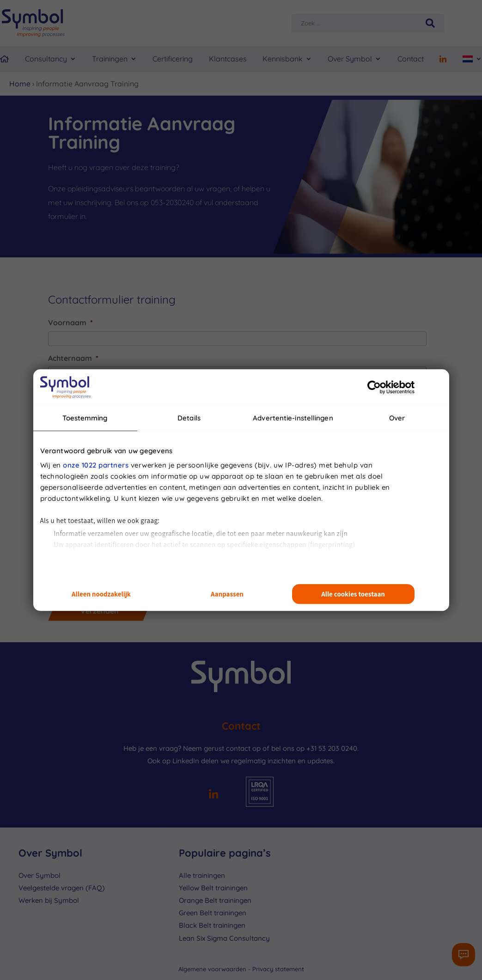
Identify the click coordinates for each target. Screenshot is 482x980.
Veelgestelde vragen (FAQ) (62, 888)
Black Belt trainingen (212, 925)
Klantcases (228, 59)
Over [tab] (397, 418)
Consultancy (46, 59)
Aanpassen (227, 594)
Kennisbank (283, 59)
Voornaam (70, 323)
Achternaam (73, 358)
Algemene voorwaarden (213, 969)
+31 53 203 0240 (332, 748)
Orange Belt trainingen (215, 900)
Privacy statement (278, 969)
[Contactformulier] (464, 955)
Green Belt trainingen (213, 913)
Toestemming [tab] (85, 418)
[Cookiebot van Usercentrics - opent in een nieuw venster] (374, 387)
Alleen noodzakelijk (101, 594)
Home (20, 84)
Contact (411, 59)
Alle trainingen (202, 875)
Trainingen (110, 59)
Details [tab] (189, 418)
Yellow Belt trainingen (213, 888)
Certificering (173, 59)
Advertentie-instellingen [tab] (293, 418)
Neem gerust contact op (222, 748)
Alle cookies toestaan (353, 594)
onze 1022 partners (96, 465)
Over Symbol (350, 59)
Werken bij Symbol (49, 900)
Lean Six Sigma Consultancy (224, 938)
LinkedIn (186, 761)
